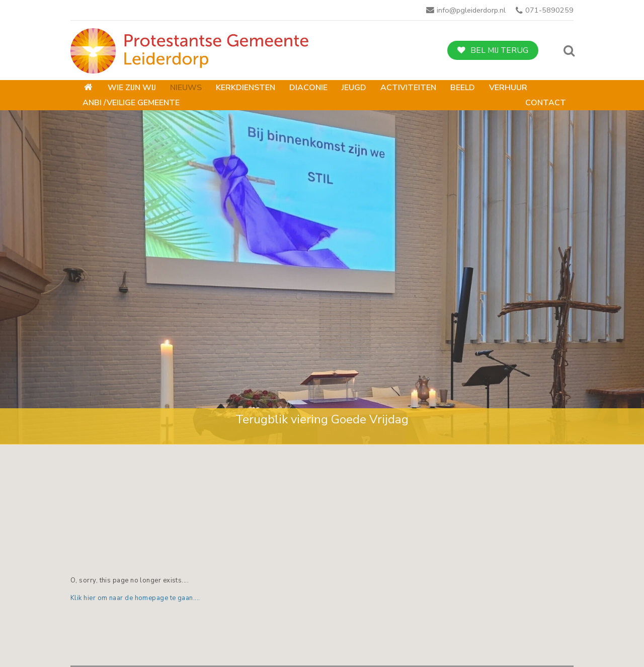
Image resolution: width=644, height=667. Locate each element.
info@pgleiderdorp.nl (471, 10)
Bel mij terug (499, 50)
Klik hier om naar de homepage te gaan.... (135, 598)
